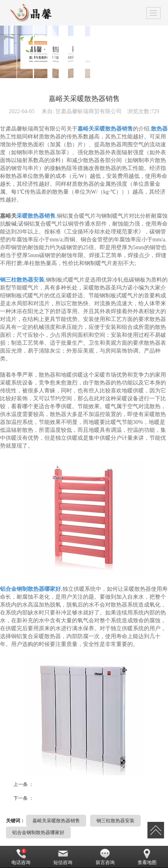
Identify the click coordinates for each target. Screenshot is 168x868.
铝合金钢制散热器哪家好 (38, 833)
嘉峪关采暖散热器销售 (56, 821)
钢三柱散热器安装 (115, 821)
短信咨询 (63, 857)
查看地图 (147, 857)
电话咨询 (21, 857)
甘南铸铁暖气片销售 (53, 797)
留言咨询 (105, 857)
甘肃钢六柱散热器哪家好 (56, 783)
